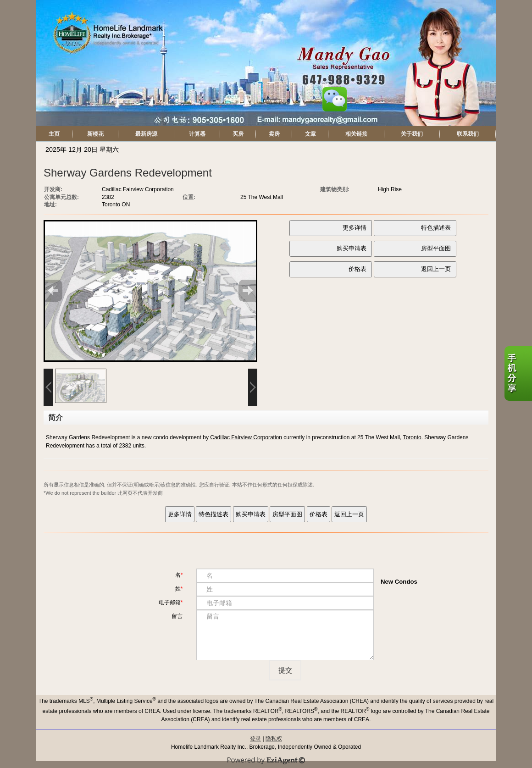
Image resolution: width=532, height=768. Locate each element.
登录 (255, 739)
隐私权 (274, 739)
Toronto (412, 437)
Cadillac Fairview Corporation (246, 437)
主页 (54, 134)
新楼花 (95, 134)
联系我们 (468, 134)
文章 (310, 134)
